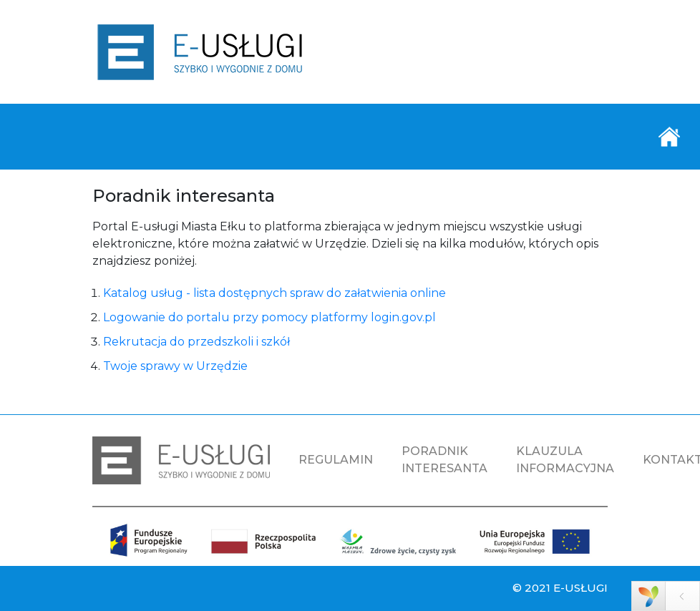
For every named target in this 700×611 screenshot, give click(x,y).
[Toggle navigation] (669, 137)
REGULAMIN (336, 460)
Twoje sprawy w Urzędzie (175, 366)
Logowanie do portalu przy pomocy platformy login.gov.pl (269, 317)
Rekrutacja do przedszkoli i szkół (196, 342)
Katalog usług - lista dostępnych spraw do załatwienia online (274, 293)
